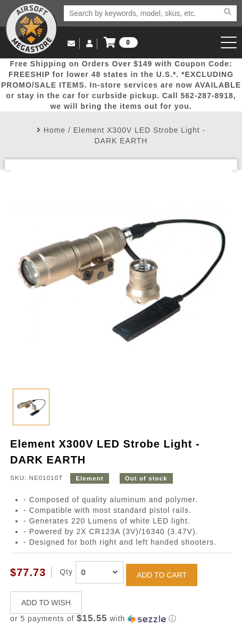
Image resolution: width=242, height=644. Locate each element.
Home (55, 130)
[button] (121, 619)
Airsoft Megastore (31, 29)
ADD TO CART (162, 575)
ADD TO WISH (46, 603)
